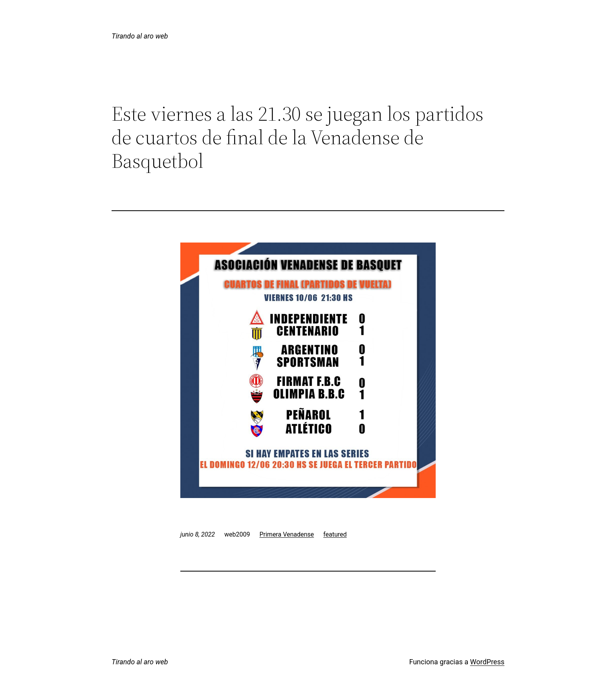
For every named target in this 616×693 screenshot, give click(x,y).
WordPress (487, 662)
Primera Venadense (287, 534)
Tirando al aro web (140, 36)
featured (335, 534)
